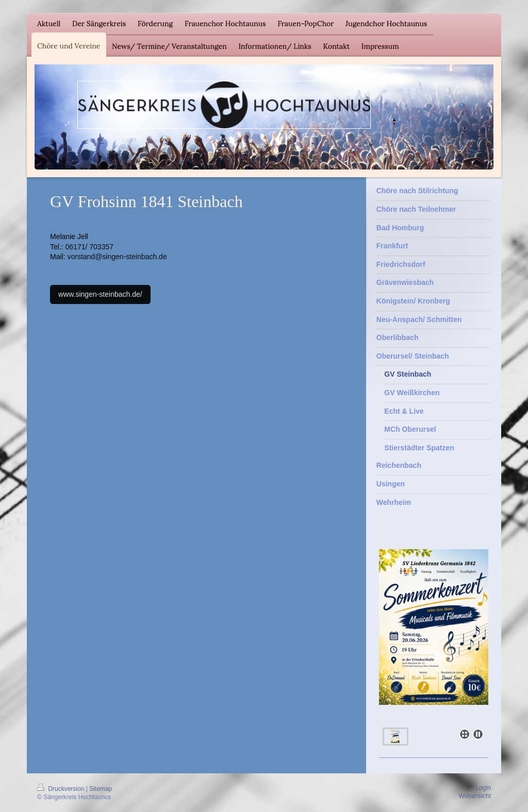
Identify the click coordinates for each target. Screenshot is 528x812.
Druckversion (62, 789)
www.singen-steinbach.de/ (100, 294)
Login (483, 788)
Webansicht (475, 796)
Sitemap (101, 789)
